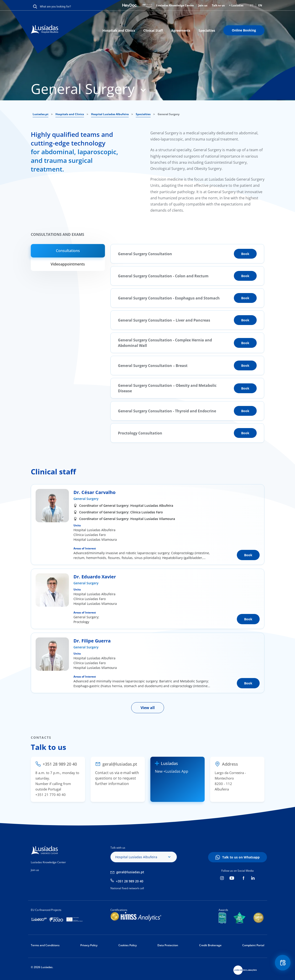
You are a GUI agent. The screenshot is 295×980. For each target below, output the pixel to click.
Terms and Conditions (45, 945)
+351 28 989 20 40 (130, 881)
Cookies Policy (128, 945)
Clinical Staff (153, 30)
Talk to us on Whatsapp (241, 857)
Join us (203, 5)
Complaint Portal (253, 945)
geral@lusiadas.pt (130, 872)
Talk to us (218, 5)
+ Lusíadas (236, 5)
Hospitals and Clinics (119, 30)
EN (260, 5)
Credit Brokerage (210, 945)
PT (252, 5)
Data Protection (168, 945)
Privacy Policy (89, 945)
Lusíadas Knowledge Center (175, 5)
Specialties (207, 30)
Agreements (181, 30)
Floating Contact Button (282, 963)
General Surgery (86, 499)
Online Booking (244, 30)
